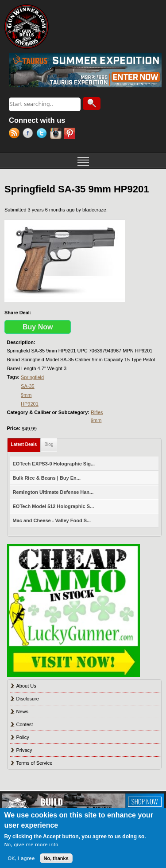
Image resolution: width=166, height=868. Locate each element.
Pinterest (71, 134)
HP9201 (30, 404)
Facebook (29, 134)
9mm (26, 395)
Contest (25, 724)
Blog (49, 444)
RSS (16, 134)
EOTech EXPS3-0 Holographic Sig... (54, 464)
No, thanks (56, 858)
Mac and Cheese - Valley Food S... (52, 520)
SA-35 (28, 386)
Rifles (97, 412)
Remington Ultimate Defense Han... (53, 492)
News (23, 712)
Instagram (57, 134)
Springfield (32, 377)
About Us (26, 686)
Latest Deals (26, 443)
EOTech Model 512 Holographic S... (54, 506)
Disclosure (28, 699)
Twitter (43, 134)
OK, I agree (21, 858)
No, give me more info (31, 845)
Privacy (24, 750)
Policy (23, 737)
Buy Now (38, 327)
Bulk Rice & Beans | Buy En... (47, 478)
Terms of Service (35, 763)
